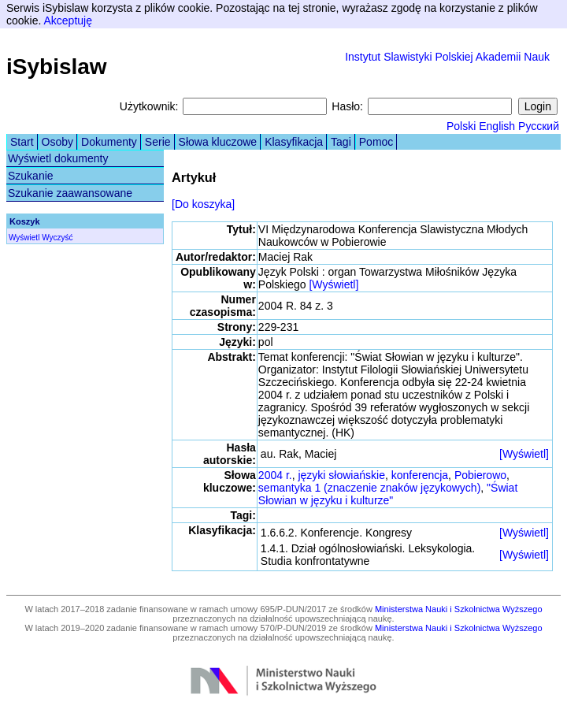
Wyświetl (24, 238)
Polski (461, 126)
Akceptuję (67, 20)
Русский (539, 126)
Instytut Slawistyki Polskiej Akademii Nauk (447, 57)
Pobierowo (480, 475)
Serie (158, 142)
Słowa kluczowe (218, 142)
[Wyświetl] (334, 284)
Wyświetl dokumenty (58, 158)
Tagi (341, 142)
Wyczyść (57, 238)
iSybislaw (57, 67)
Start (22, 142)
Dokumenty (109, 142)
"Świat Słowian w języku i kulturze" (388, 494)
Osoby (57, 142)
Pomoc (376, 142)
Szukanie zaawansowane (70, 193)
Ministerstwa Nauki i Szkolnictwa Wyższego (459, 609)
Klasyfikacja (294, 142)
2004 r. (275, 475)
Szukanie (31, 176)
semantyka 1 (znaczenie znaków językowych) (369, 488)
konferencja (420, 475)
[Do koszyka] (203, 204)
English (497, 126)
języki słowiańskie (341, 475)
